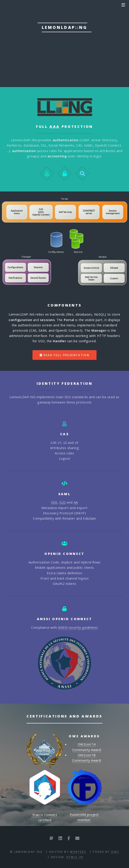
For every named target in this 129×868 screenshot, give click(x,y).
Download (93, 58)
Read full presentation (66, 355)
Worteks (78, 852)
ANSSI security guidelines (78, 627)
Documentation (46, 58)
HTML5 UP (75, 857)
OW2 (115, 852)
